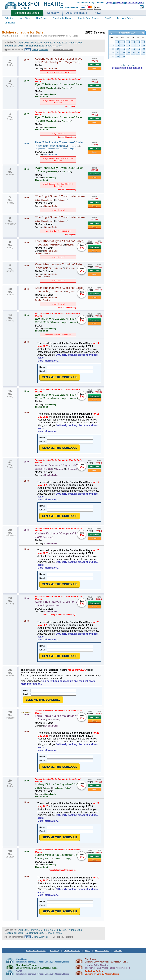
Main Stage (25, 18)
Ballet (28, 49)
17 (129, 49)
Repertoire (10, 23)
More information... (48, 361)
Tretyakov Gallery (125, 18)
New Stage (41, 18)
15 (118, 49)
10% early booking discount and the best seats (68, 681)
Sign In (110, 2)
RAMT (108, 18)
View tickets (95, 65)
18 (134, 49)
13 (144, 45)
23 (124, 53)
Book (94, 68)
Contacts (118, 951)
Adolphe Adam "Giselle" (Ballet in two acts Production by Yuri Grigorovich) (59, 60)
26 (139, 53)
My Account (131, 2)
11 (134, 45)
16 (124, 49)
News (98, 13)
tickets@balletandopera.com (127, 68)
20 (144, 49)
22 (118, 53)
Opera (35, 49)
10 (129, 45)
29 (118, 56)
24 (129, 53)
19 (139, 49)
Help (141, 2)
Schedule (9, 18)
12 (139, 45)
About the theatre (77, 13)
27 (144, 53)
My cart (120, 2)
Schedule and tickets (27, 13)
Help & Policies (102, 951)
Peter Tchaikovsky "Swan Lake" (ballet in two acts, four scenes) (59, 144)
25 (134, 53)
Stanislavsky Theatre (62, 18)
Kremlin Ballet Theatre (88, 18)
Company (53, 13)
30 (124, 56)
